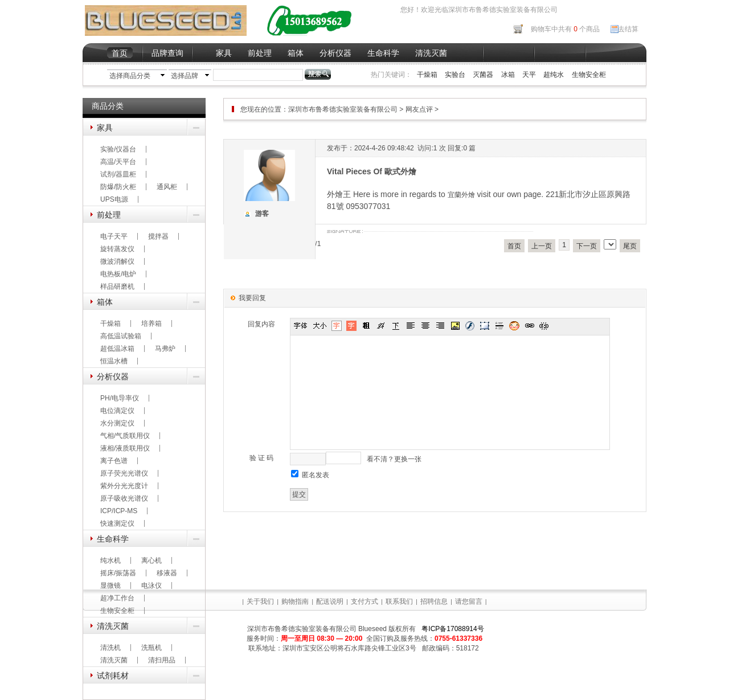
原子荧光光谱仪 (124, 473)
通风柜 (167, 187)
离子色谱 (114, 461)
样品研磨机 (117, 286)
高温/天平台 (118, 162)
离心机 (151, 560)
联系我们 (399, 601)
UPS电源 (114, 199)
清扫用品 (162, 660)
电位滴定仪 (117, 411)
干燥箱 (427, 75)
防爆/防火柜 (118, 187)
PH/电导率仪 (120, 398)
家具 (224, 53)
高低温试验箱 (121, 336)
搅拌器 (158, 236)
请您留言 (469, 601)
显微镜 (110, 586)
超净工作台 (117, 598)
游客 (262, 214)
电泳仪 (151, 586)
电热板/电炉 (118, 274)
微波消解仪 (117, 261)
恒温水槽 (114, 361)
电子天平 (114, 236)
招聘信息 (434, 601)
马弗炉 (165, 349)
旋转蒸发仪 (117, 249)
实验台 (455, 75)
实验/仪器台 (118, 149)
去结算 (628, 29)
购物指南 (295, 601)
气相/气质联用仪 (125, 436)
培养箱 (151, 324)
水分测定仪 (117, 423)
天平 (529, 75)
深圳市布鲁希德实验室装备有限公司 (344, 109)
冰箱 (508, 75)
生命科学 (383, 53)
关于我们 (260, 601)
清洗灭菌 (431, 53)
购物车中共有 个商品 (565, 29)
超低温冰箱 (117, 349)
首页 (120, 53)
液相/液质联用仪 (125, 448)
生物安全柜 (589, 75)
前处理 (260, 53)
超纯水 (554, 75)
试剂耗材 (113, 676)
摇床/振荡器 (118, 573)
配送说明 (330, 601)
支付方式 (364, 601)
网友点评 (419, 109)
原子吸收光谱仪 (124, 498)
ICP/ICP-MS (119, 511)
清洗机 (110, 648)
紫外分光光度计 (124, 486)
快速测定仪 (117, 523)
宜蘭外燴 (461, 195)
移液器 (167, 573)
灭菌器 (483, 75)
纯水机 (110, 560)
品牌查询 (167, 53)
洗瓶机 (151, 648)
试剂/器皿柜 (118, 174)
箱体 (296, 53)
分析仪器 (335, 53)
